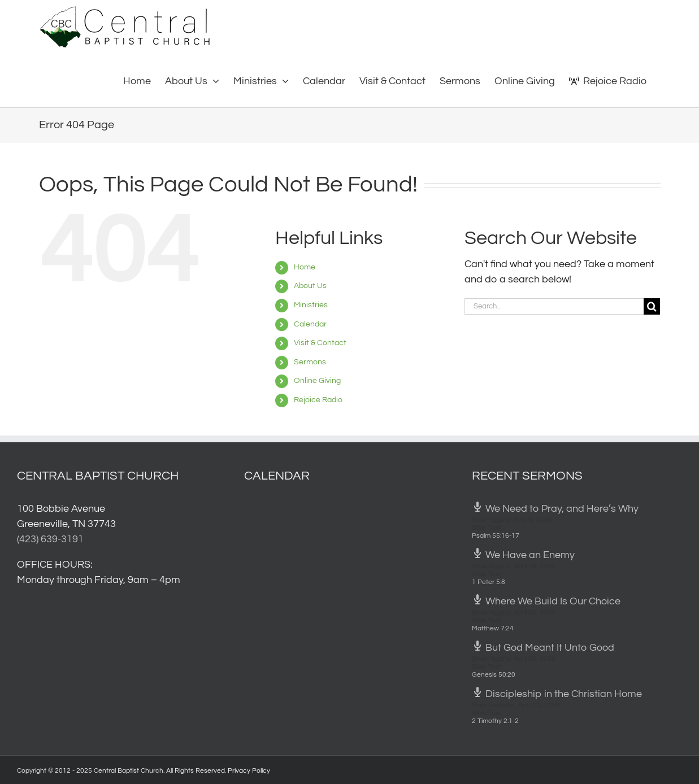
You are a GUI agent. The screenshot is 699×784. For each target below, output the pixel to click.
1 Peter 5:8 (489, 582)
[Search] (652, 306)
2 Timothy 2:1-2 (495, 721)
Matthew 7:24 (493, 628)
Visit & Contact (320, 343)
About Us (310, 286)
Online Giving (317, 381)
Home (305, 267)
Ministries (311, 305)
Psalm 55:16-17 (496, 536)
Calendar (310, 324)
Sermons (310, 362)
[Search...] (554, 306)
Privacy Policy (249, 771)
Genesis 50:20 (494, 675)
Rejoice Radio (318, 400)
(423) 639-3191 (50, 539)
